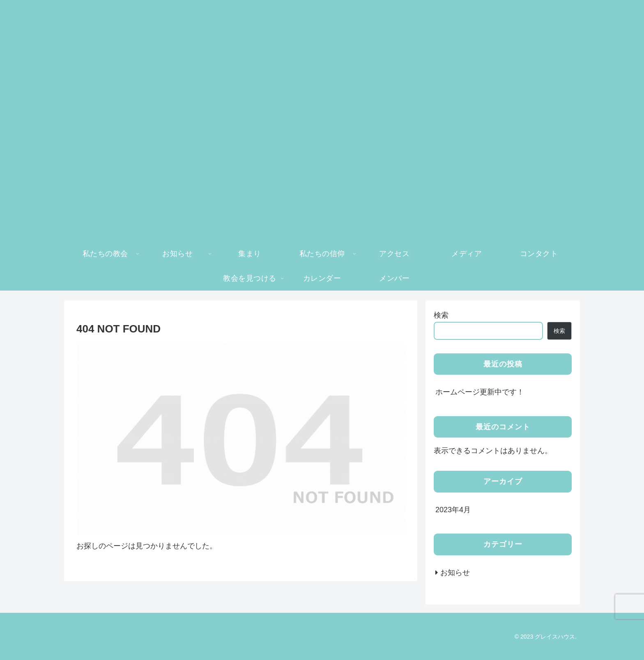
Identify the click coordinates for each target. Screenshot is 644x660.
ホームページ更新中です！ (480, 392)
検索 (441, 315)
